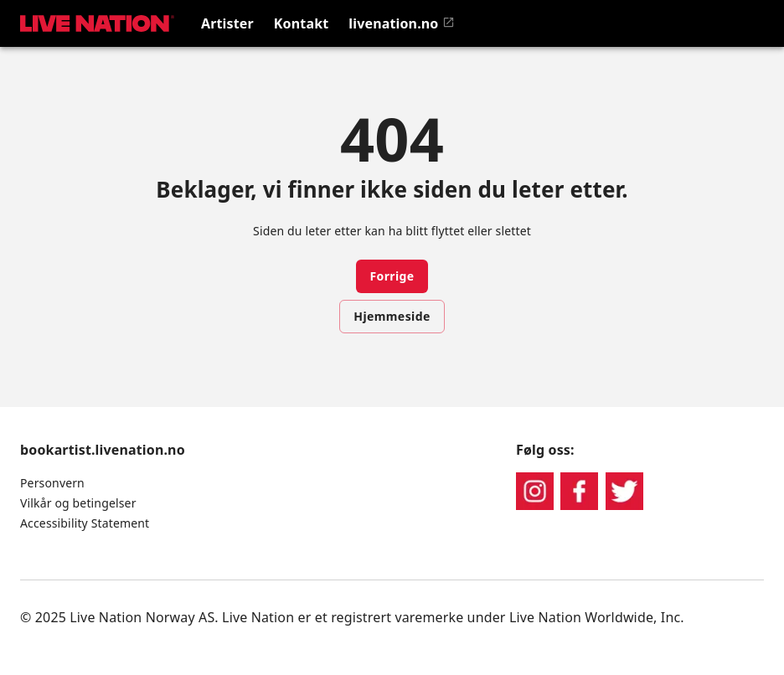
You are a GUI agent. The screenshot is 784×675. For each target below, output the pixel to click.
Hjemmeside (392, 316)
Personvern (52, 483)
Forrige (392, 276)
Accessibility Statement (85, 523)
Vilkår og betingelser (78, 503)
